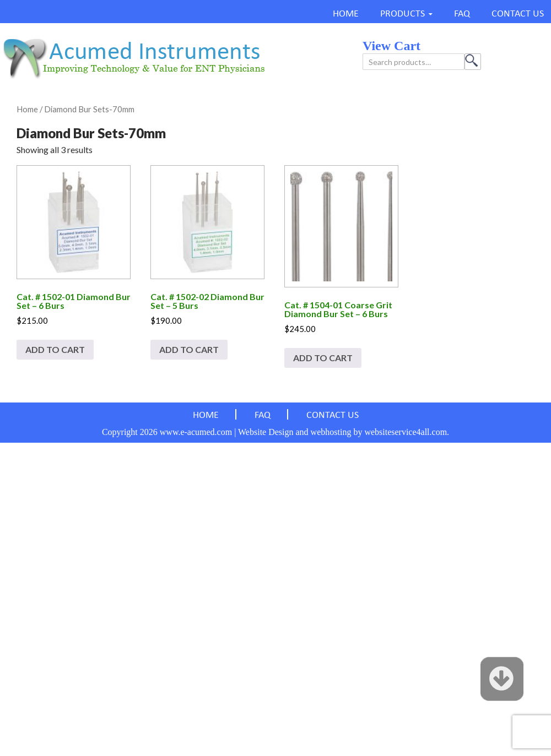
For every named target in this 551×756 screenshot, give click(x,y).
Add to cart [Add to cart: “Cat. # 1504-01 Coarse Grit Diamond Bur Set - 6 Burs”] (323, 358)
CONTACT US (518, 14)
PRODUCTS (403, 14)
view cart (391, 46)
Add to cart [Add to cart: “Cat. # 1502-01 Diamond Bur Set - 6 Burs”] (55, 349)
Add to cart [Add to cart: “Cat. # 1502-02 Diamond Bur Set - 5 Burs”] (189, 349)
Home (27, 109)
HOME (346, 14)
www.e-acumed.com (196, 432)
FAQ (462, 14)
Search (473, 62)
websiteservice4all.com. (407, 432)
